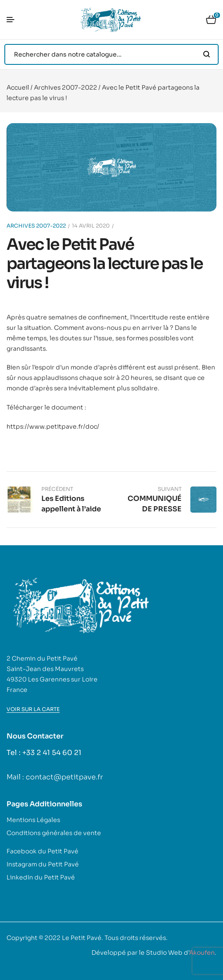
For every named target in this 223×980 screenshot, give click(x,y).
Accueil (18, 87)
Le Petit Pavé (82, 938)
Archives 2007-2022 (66, 87)
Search (207, 54)
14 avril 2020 (91, 226)
